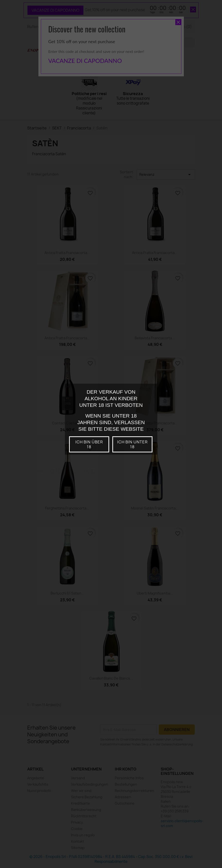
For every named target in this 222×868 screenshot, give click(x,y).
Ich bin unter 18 (132, 444)
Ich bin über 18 (89, 444)
